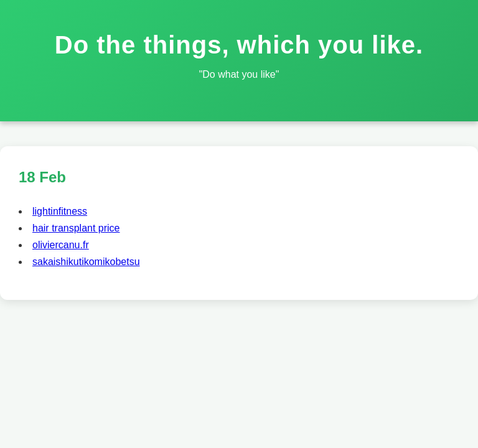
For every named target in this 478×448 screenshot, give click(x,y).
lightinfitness (60, 211)
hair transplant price (76, 228)
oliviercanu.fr (61, 245)
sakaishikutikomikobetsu (86, 262)
